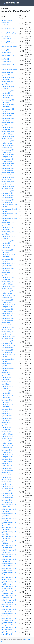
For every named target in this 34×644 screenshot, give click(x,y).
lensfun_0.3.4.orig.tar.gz (9, 69)
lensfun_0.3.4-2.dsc (8, 65)
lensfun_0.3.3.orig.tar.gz (9, 47)
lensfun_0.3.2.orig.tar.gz (9, 33)
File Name (5, 17)
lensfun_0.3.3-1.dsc (8, 42)
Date (26, 17)
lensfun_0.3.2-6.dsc (8, 28)
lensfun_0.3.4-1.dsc (8, 56)
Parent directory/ (7, 20)
